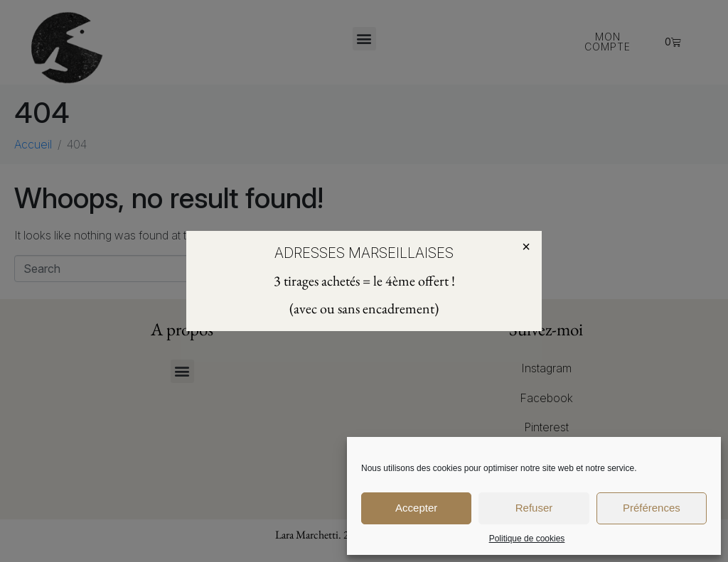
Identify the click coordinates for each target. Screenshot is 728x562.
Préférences (652, 508)
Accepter (416, 508)
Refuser (534, 508)
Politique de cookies (527, 539)
